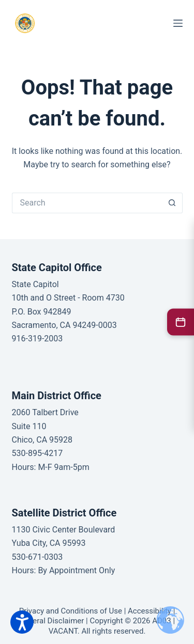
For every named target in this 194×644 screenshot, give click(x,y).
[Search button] (172, 203)
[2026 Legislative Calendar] (181, 322)
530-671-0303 (38, 557)
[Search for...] (87, 203)
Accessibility (150, 611)
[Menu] (178, 23)
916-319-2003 (38, 339)
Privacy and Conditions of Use (71, 611)
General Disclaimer (51, 621)
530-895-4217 (38, 453)
